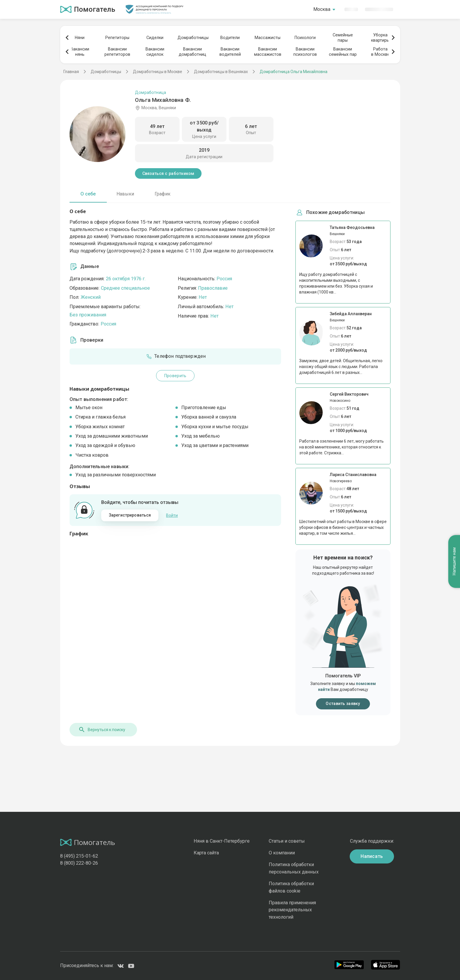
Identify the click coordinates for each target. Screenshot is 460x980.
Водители (230, 38)
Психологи (305, 38)
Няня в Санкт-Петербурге (222, 841)
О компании (282, 853)
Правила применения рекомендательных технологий (292, 910)
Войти (172, 515)
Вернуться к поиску (102, 730)
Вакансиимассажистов (268, 52)
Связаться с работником (168, 173)
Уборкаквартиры (380, 38)
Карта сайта (206, 853)
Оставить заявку (343, 704)
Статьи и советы (287, 841)
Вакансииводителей (230, 52)
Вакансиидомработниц (192, 52)
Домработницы (192, 38)
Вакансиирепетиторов (117, 52)
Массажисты (268, 38)
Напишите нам (454, 562)
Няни (80, 38)
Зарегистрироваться (130, 515)
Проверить (175, 376)
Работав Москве (380, 52)
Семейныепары (343, 38)
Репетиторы (117, 38)
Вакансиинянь (80, 52)
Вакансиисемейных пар (343, 52)
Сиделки (155, 38)
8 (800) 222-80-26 (79, 863)
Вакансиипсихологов (305, 52)
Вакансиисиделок (155, 52)
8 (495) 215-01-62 (79, 856)
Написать (372, 856)
